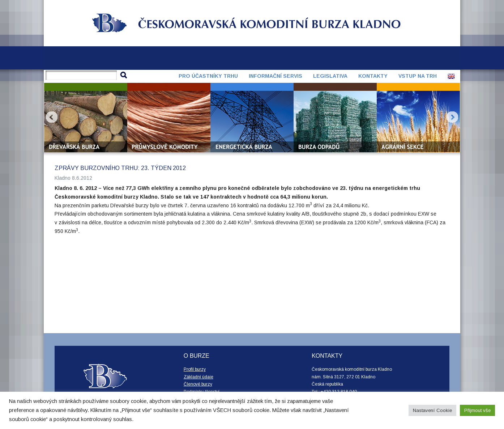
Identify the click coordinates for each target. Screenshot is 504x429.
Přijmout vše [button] (477, 410)
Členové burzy (198, 384)
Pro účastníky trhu (208, 76)
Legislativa (330, 76)
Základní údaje (198, 377)
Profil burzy (195, 369)
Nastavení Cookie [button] (432, 410)
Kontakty (373, 76)
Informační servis (276, 76)
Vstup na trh (418, 76)
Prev (52, 117)
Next (452, 117)
